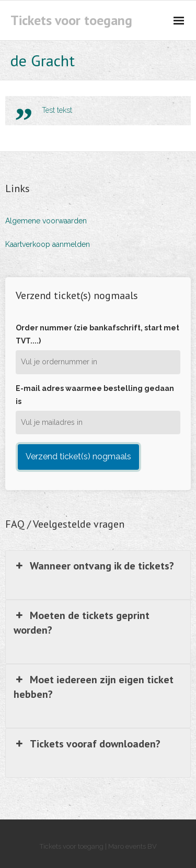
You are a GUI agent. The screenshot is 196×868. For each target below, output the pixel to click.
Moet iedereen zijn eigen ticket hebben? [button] (94, 687)
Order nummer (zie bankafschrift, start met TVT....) (97, 334)
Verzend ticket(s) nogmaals (78, 456)
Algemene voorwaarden (46, 221)
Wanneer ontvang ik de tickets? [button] (94, 566)
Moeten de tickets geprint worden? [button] (82, 622)
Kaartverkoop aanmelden (48, 244)
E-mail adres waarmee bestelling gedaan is (95, 395)
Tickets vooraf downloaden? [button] (87, 744)
